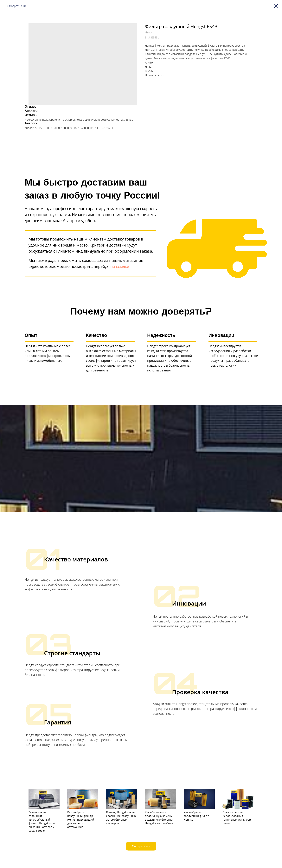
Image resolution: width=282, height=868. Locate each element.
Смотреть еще (17, 6)
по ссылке (120, 266)
